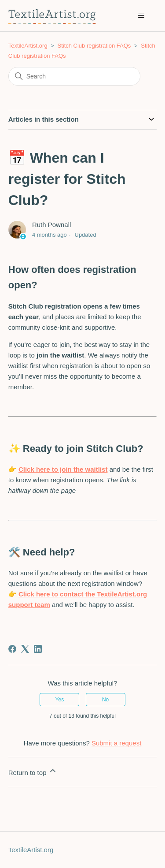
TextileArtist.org (28, 46)
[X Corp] (25, 649)
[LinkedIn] (38, 649)
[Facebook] (12, 649)
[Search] (74, 76)
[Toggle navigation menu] (141, 16)
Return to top (33, 771)
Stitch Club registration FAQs (94, 46)
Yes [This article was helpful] (60, 700)
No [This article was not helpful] (105, 700)
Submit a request (116, 743)
